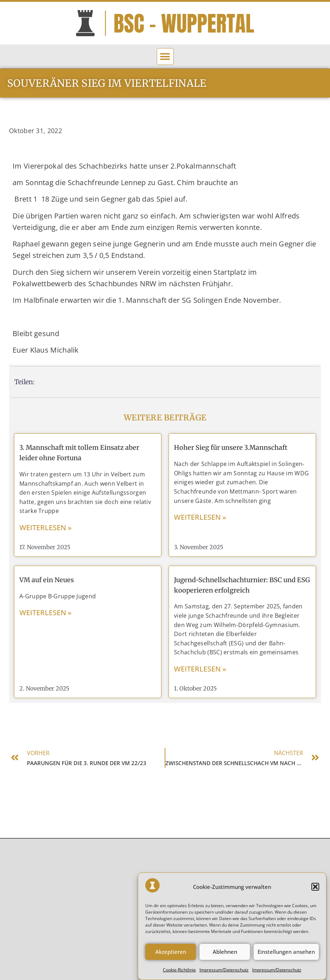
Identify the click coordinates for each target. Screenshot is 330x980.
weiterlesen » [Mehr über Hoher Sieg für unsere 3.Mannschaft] (200, 517)
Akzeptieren (171, 962)
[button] (315, 897)
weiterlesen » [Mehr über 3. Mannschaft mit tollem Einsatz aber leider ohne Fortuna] (46, 527)
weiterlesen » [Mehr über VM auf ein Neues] (46, 612)
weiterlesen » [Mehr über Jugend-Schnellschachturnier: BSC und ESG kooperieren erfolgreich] (200, 669)
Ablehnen (225, 962)
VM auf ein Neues (47, 580)
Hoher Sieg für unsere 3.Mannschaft (231, 447)
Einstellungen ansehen (286, 962)
